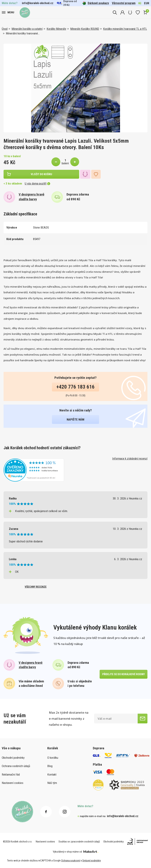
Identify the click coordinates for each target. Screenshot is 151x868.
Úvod (5, 29)
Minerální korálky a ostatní (27, 29)
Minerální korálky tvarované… (23, 33)
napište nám (75, 419)
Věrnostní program (124, 3)
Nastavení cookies (13, 783)
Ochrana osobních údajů (16, 766)
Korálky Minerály (56, 29)
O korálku (53, 758)
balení (65, 163)
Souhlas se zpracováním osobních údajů (79, 842)
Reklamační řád (11, 774)
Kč (140, 3)
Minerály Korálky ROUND (85, 29)
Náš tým (52, 783)
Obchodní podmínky (13, 758)
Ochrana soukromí (71, 861)
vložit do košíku (41, 174)
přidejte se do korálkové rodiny (124, 674)
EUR (147, 3)
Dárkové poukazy (96, 3)
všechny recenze (36, 587)
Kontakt (52, 774)
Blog (50, 766)
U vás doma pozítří (37, 183)
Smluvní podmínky (92, 861)
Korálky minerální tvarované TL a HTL (125, 29)
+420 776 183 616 (75, 387)
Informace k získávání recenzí (130, 458)
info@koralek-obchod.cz (38, 3)
